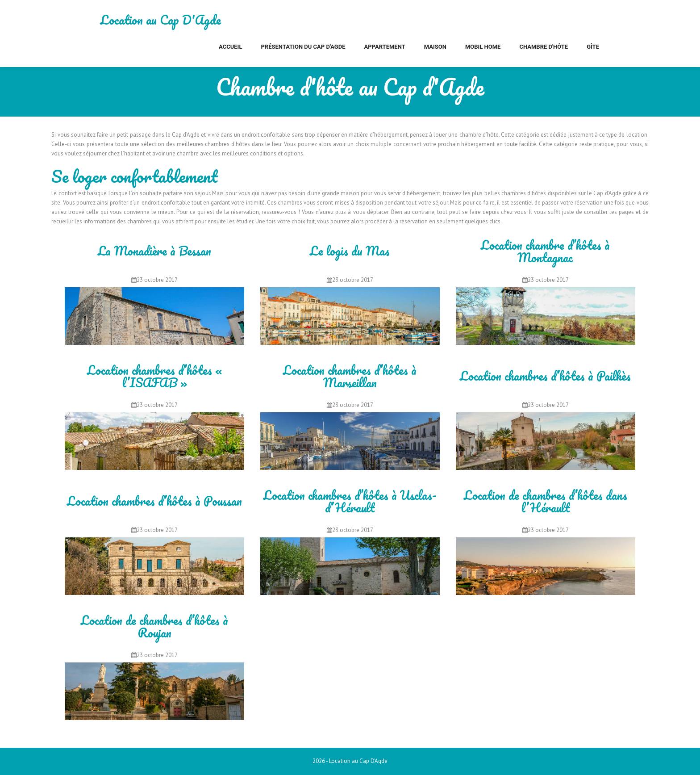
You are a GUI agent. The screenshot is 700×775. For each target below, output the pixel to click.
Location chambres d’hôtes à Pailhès (545, 377)
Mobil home (483, 47)
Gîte (593, 47)
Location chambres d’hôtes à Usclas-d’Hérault (350, 501)
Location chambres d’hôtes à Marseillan (350, 376)
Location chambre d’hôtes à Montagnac (545, 251)
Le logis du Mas (350, 251)
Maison (435, 47)
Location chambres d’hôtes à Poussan (154, 502)
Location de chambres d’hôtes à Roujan (154, 626)
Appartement (384, 47)
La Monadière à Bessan (154, 251)
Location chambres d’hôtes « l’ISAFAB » (155, 376)
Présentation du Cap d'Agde (303, 47)
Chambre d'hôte (544, 47)
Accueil (230, 47)
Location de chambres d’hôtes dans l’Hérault (546, 501)
